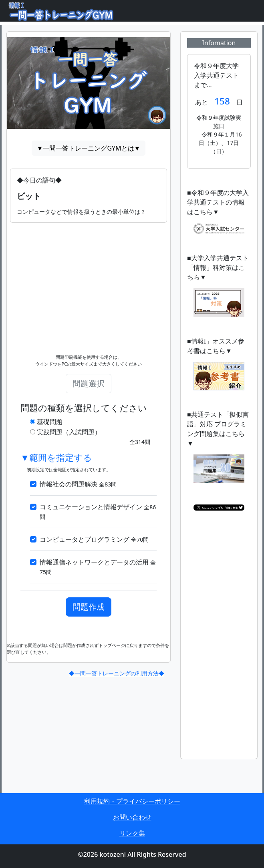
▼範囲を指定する (56, 458)
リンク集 (132, 833)
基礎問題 (50, 422)
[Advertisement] (89, 279)
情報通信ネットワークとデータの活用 (98, 567)
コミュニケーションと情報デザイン (98, 511)
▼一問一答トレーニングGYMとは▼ (89, 148)
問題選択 (89, 383)
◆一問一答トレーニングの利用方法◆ (117, 673)
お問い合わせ (132, 817)
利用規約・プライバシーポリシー (132, 801)
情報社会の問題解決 (78, 484)
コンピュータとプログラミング (94, 539)
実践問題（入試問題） (69, 432)
